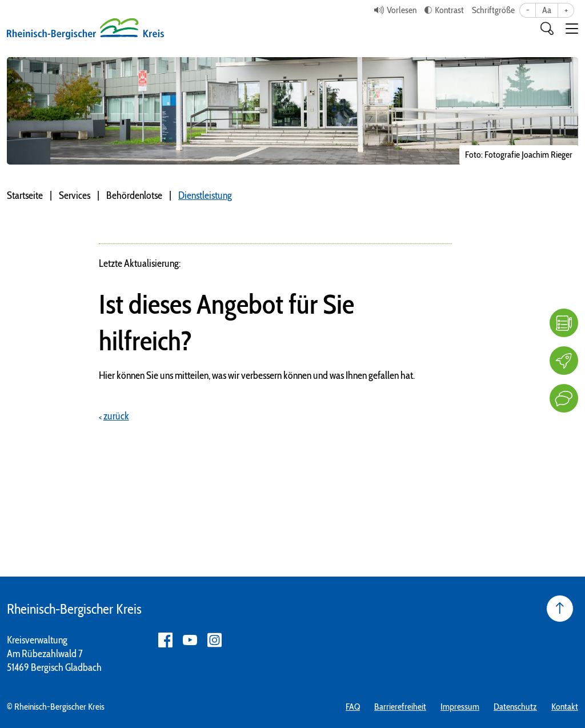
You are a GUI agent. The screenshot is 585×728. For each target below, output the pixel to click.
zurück (116, 416)
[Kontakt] (564, 398)
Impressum (460, 707)
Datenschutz (515, 707)
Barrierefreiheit (400, 707)
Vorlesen (402, 10)
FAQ (353, 707)
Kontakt (565, 707)
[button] (572, 29)
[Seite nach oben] (560, 609)
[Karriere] (564, 361)
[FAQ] (564, 323)
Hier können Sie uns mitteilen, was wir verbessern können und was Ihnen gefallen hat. (257, 375)
